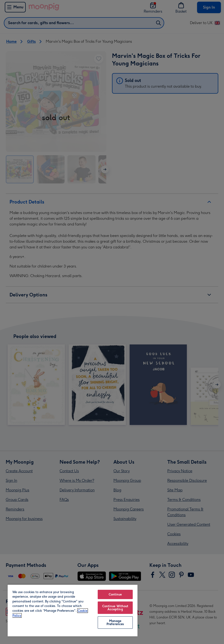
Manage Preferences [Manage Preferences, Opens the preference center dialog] (115, 623)
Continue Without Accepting (115, 608)
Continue (115, 594)
